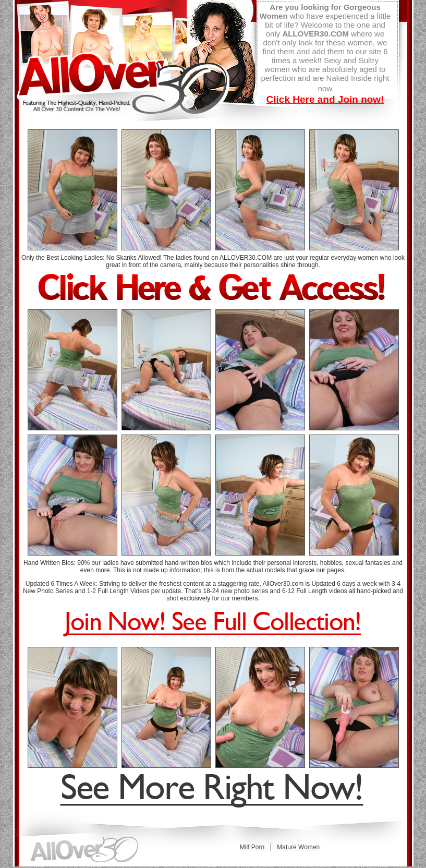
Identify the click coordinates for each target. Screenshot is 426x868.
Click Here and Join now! (325, 99)
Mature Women (298, 847)
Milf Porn (252, 847)
